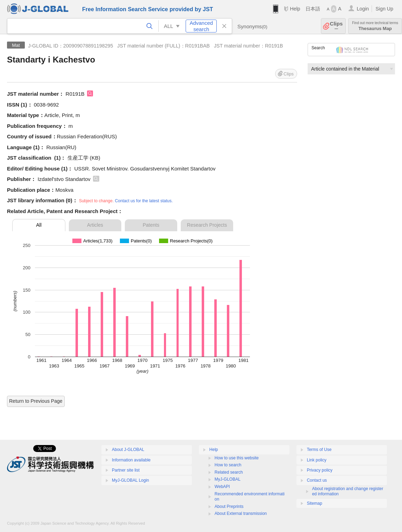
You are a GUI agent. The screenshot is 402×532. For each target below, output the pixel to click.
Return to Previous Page (36, 401)
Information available (131, 460)
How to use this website (237, 458)
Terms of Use (319, 450)
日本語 (313, 9)
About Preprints (229, 507)
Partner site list (126, 470)
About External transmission (241, 513)
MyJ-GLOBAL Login (130, 480)
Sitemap (315, 503)
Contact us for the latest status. (144, 201)
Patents (151, 225)
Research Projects (207, 225)
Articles (95, 225)
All (39, 225)
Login (363, 9)
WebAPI (222, 487)
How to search (228, 465)
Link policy (317, 460)
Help (295, 9)
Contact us (317, 480)
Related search (229, 472)
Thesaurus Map (375, 26)
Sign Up (384, 9)
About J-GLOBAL (128, 450)
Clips (336, 26)
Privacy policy (320, 470)
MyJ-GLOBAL (228, 479)
